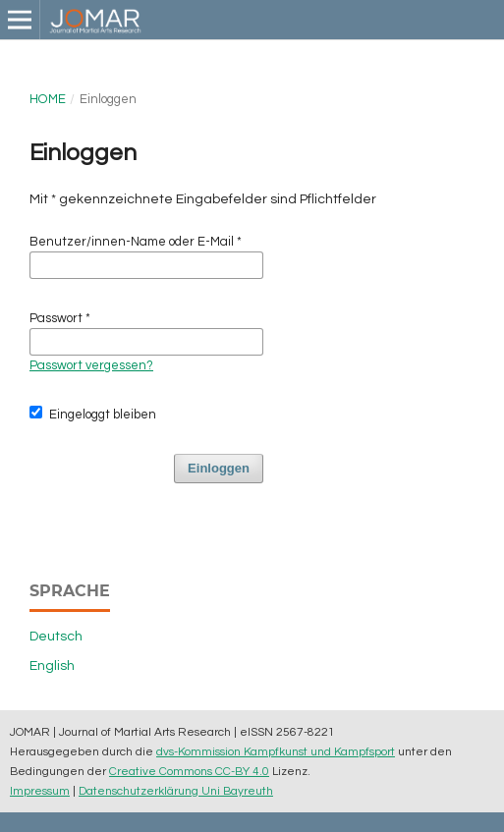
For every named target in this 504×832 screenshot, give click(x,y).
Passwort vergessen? (91, 365)
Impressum (40, 791)
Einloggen (219, 468)
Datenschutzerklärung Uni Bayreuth (176, 791)
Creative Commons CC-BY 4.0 (189, 771)
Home (48, 99)
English (52, 666)
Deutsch (56, 637)
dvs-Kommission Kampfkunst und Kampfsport (276, 751)
